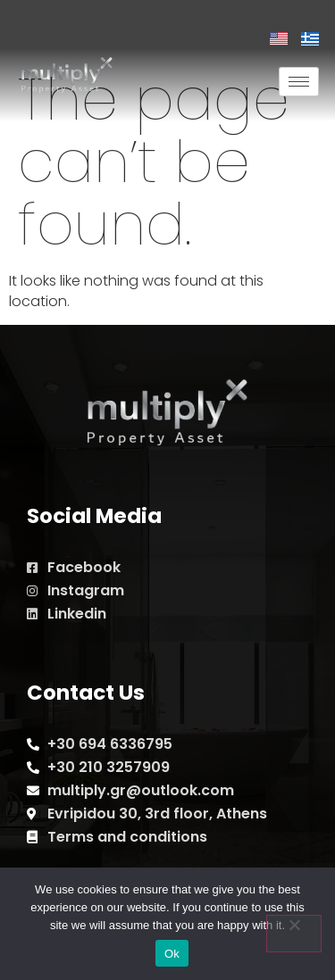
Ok (172, 954)
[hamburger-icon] (299, 82)
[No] (294, 934)
